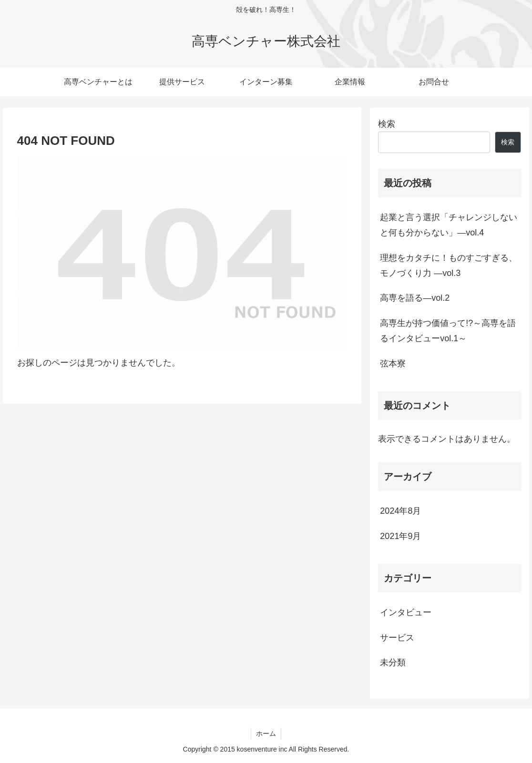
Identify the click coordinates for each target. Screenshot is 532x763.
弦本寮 (393, 364)
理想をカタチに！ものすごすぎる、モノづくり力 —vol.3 (449, 265)
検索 (387, 124)
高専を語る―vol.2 (415, 298)
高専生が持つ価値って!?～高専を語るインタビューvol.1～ (448, 331)
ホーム (266, 733)
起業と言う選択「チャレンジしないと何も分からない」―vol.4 (449, 225)
